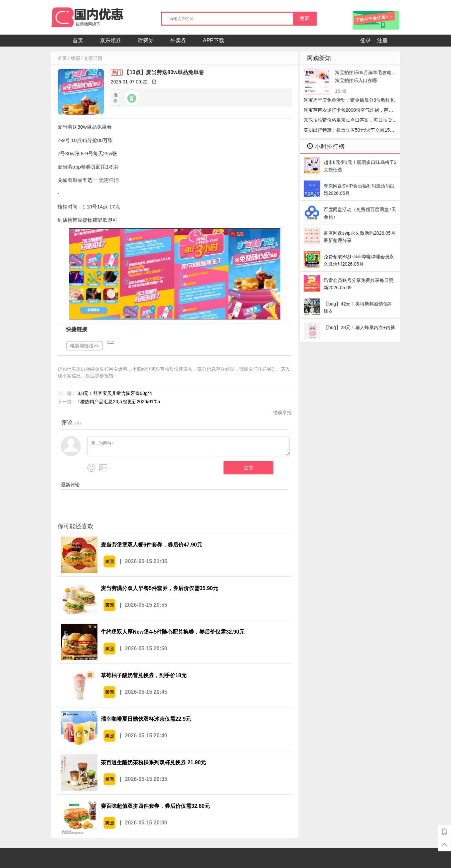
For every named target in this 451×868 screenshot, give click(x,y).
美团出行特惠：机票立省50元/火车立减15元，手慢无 (347, 131)
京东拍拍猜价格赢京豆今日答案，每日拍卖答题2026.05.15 (350, 121)
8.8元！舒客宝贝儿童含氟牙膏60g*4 (115, 393)
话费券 (146, 40)
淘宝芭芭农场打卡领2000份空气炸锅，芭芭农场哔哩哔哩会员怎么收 (348, 111)
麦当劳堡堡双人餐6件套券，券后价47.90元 (151, 545)
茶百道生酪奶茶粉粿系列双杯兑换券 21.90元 (153, 762)
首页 (78, 40)
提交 (248, 468)
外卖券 (178, 40)
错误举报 (282, 413)
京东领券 (110, 40)
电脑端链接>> (84, 346)
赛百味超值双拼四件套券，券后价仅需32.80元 (155, 806)
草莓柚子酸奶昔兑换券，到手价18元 (144, 675)
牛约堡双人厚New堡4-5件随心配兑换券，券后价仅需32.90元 (173, 632)
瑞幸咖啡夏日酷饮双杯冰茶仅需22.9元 (146, 719)
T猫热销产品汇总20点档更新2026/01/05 (119, 402)
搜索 (304, 18)
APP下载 (214, 40)
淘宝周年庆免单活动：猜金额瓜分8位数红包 (349, 100)
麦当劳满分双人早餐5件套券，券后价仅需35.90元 (159, 588)
